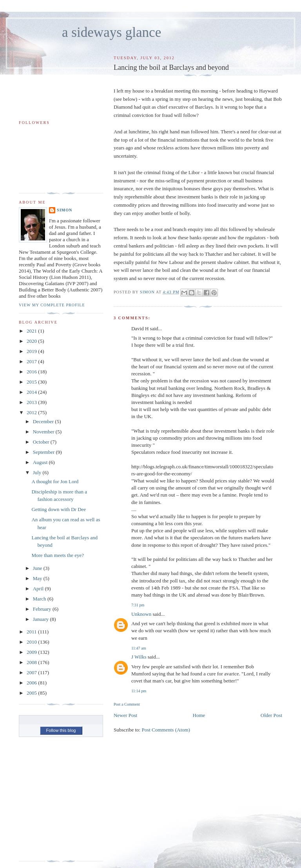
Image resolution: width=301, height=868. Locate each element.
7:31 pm (138, 605)
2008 (32, 662)
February (43, 609)
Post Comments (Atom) (166, 730)
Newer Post (125, 715)
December (44, 421)
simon (64, 210)
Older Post (271, 715)
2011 (32, 632)
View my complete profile (52, 305)
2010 (32, 642)
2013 (32, 402)
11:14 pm (139, 691)
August (41, 462)
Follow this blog (61, 730)
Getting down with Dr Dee (59, 509)
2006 (32, 683)
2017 (32, 361)
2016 (32, 372)
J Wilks (139, 657)
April (39, 589)
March (40, 599)
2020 (32, 341)
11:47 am (139, 648)
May (38, 578)
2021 (32, 331)
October (42, 442)
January (42, 619)
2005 (32, 693)
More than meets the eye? (58, 555)
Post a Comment (127, 704)
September (44, 452)
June (38, 568)
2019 (32, 351)
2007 (32, 672)
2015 (32, 382)
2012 (32, 412)
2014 (32, 392)
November (44, 432)
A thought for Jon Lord (55, 481)
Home (199, 715)
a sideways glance (112, 32)
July (38, 472)
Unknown (141, 614)
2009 (32, 652)
